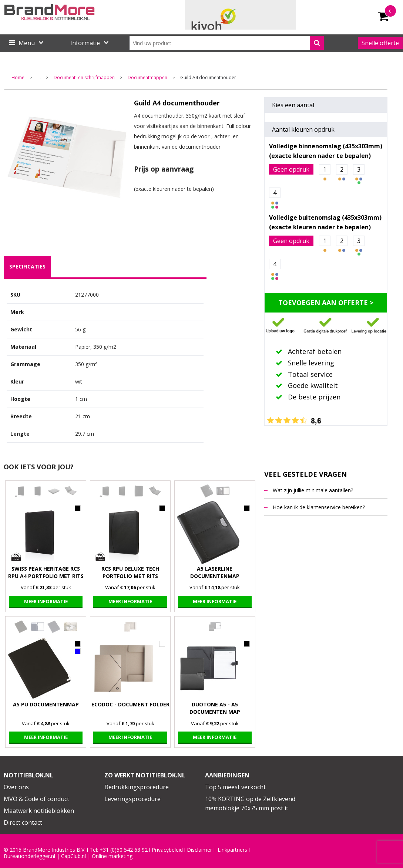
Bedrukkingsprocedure (137, 787)
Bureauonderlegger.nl (29, 856)
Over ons (16, 787)
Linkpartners (232, 850)
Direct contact (23, 823)
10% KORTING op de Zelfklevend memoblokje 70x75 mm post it (250, 804)
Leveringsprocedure (132, 799)
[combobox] (227, 43)
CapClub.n (73, 856)
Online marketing (112, 856)
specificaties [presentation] (27, 266)
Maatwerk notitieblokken (39, 811)
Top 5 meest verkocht (235, 787)
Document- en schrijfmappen (84, 78)
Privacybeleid (167, 850)
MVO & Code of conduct (36, 799)
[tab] (27, 267)
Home (18, 78)
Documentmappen (147, 78)
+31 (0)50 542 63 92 (124, 850)
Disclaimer (199, 850)
